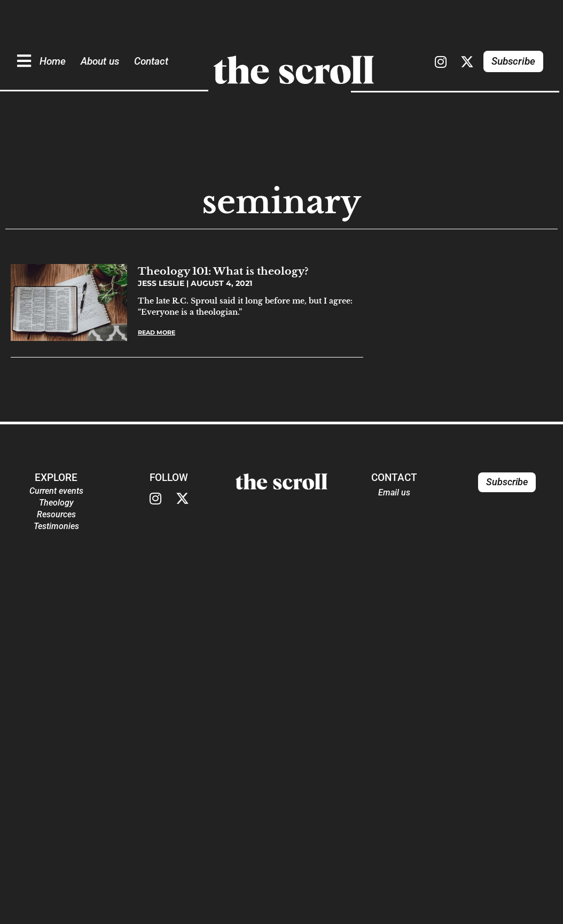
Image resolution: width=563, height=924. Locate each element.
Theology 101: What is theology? (223, 271)
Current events (56, 491)
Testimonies (56, 526)
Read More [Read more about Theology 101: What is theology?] (157, 332)
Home (53, 61)
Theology (56, 503)
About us (100, 61)
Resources (56, 514)
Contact (151, 61)
